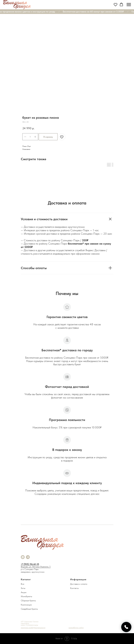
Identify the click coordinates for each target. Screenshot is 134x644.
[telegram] (28, 557)
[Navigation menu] (129, 5)
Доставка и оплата (79, 584)
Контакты (74, 588)
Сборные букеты (28, 601)
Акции (24, 592)
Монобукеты (26, 596)
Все (23, 584)
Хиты (23, 588)
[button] (115, 4)
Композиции (26, 605)
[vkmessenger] (23, 557)
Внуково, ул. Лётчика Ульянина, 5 (36, 567)
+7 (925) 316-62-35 (30, 564)
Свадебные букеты (29, 609)
